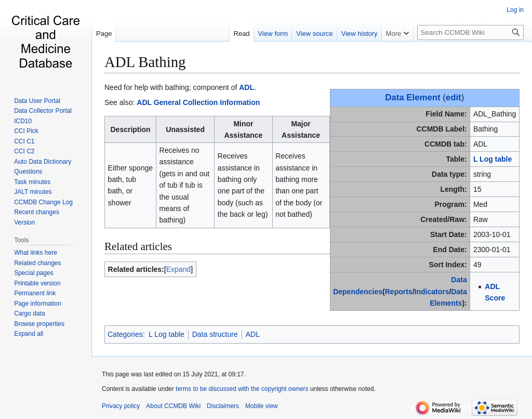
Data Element (413, 97)
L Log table (493, 159)
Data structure (215, 334)
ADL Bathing (145, 62)
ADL (247, 87)
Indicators (432, 292)
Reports (399, 292)
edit (454, 97)
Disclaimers (223, 406)
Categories (125, 334)
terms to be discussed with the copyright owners (242, 389)
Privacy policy (121, 406)
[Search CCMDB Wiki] (470, 32)
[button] (29, 334)
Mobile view (262, 406)
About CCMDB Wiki (173, 406)
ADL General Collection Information (198, 102)
